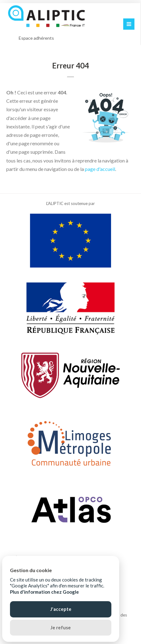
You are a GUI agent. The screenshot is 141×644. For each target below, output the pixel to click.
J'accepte (61, 609)
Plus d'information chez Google (44, 592)
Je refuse (61, 627)
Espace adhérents (36, 38)
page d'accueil (100, 169)
